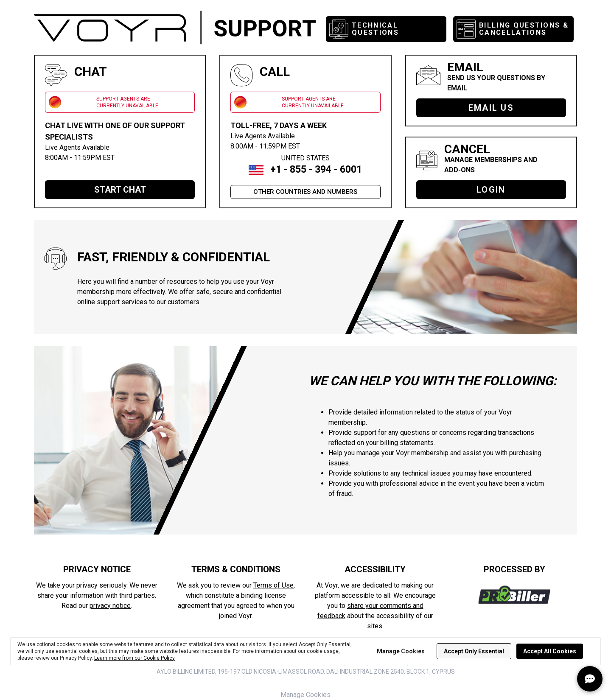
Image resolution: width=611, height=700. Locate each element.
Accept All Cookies (550, 651)
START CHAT (120, 190)
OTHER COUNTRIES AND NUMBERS (305, 192)
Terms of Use (273, 585)
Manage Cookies (305, 695)
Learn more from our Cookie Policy (135, 658)
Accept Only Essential (474, 651)
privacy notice (110, 606)
